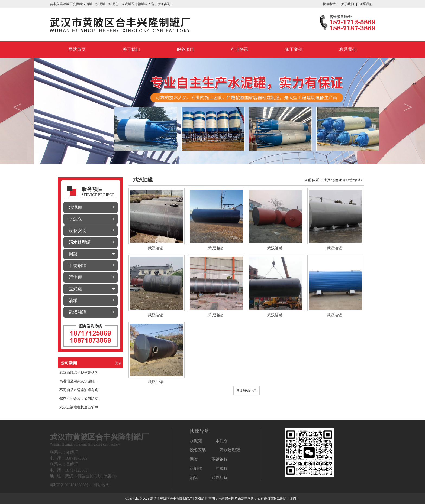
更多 (118, 363)
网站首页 (77, 49)
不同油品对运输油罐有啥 (79, 390)
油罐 (73, 300)
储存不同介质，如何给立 (79, 399)
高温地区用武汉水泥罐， (79, 381)
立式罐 (75, 289)
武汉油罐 (86, 4)
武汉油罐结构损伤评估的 (79, 373)
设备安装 (78, 231)
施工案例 (294, 49)
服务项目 (185, 49)
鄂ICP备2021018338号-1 (71, 485)
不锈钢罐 (78, 266)
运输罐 (75, 277)
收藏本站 (329, 4)
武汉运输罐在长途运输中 (79, 407)
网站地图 (101, 485)
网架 (73, 254)
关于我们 (347, 4)
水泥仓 (75, 219)
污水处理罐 (80, 242)
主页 (327, 180)
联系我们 (366, 4)
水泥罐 (75, 207)
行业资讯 (240, 49)
